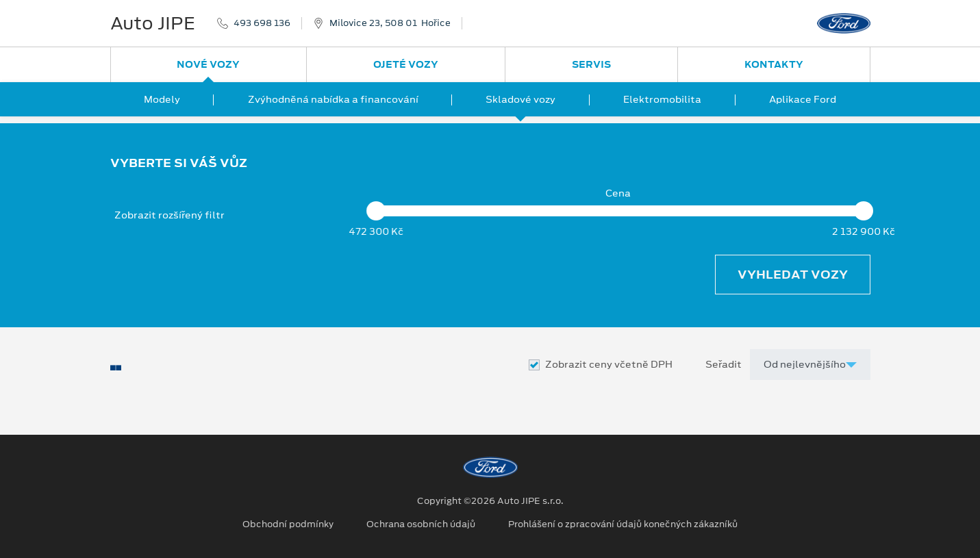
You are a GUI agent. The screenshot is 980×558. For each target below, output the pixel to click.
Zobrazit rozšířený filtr (169, 215)
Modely (162, 99)
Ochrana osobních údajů (421, 524)
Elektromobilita (662, 99)
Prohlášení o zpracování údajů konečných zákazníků (623, 524)
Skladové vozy (520, 99)
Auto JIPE (153, 23)
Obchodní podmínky (288, 524)
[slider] (377, 211)
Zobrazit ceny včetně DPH (609, 365)
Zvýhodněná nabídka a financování (333, 99)
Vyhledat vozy (793, 275)
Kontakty (774, 64)
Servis (591, 64)
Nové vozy (208, 64)
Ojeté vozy (406, 64)
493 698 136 (262, 23)
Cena (618, 193)
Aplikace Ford (803, 99)
